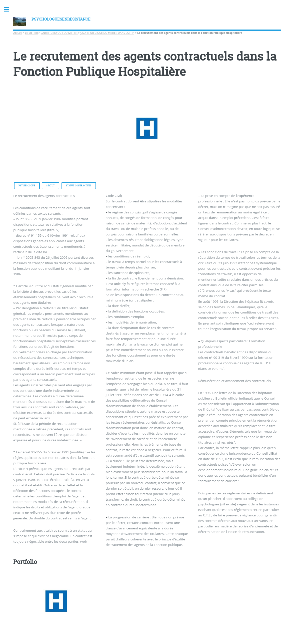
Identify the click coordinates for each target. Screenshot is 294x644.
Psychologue (27, 186)
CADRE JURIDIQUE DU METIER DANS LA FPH (107, 33)
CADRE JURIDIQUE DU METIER (59, 33)
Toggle (9, 9)
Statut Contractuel (79, 186)
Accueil (18, 33)
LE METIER (31, 33)
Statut (50, 186)
